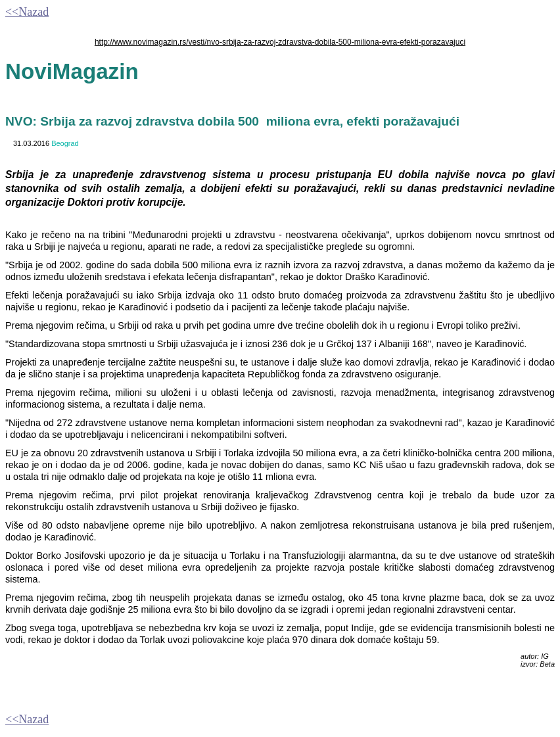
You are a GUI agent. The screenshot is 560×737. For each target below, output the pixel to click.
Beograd (65, 143)
